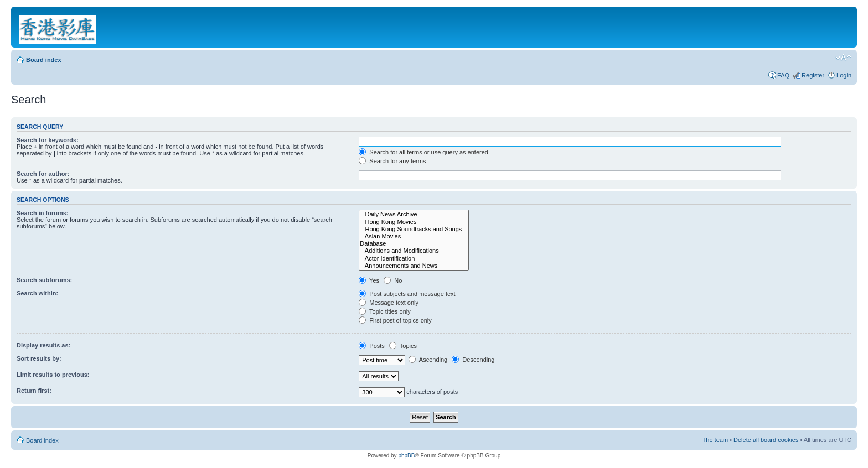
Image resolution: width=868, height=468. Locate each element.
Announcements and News (414, 266)
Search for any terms (392, 161)
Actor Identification (414, 259)
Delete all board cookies (766, 440)
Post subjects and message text (407, 294)
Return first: (34, 391)
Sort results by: (39, 358)
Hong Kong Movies (414, 222)
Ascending (428, 360)
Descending (473, 360)
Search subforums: (44, 280)
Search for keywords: (48, 140)
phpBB (406, 456)
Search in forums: (43, 213)
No (393, 280)
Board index (44, 60)
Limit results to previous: (53, 375)
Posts (372, 346)
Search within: (37, 293)
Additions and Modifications (414, 251)
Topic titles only (384, 311)
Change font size (843, 58)
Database (414, 244)
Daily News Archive (414, 214)
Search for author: (43, 174)
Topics (403, 346)
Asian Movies (414, 236)
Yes (369, 280)
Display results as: (43, 345)
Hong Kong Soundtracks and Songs (414, 229)
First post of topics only (395, 320)
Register (813, 75)
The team (715, 440)
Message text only (389, 303)
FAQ (783, 75)
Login (844, 75)
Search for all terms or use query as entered (423, 152)
